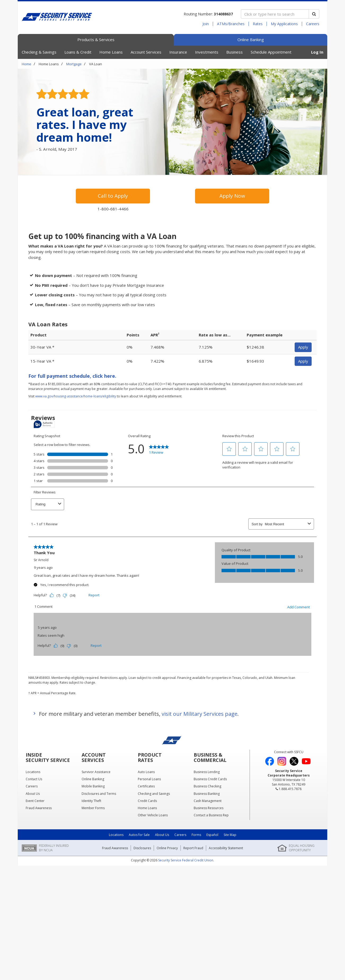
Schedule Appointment (271, 52)
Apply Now (232, 196)
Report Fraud (193, 848)
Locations (116, 835)
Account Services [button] (146, 52)
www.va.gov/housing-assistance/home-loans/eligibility (76, 396)
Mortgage (74, 64)
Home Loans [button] (111, 52)
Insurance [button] (178, 52)
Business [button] (235, 52)
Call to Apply (113, 196)
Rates (258, 24)
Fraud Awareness (115, 848)
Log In (317, 52)
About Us (162, 835)
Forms (196, 835)
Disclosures (142, 848)
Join (206, 24)
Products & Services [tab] (96, 40)
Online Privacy (167, 848)
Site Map (230, 835)
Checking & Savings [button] (39, 52)
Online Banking (251, 40)
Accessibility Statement (226, 848)
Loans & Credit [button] (78, 52)
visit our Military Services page (200, 714)
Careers (313, 24)
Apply (303, 347)
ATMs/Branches (231, 24)
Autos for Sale (139, 835)
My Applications (284, 24)
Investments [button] (207, 52)
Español (212, 835)
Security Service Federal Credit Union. (186, 860)
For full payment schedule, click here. (72, 376)
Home (26, 64)
